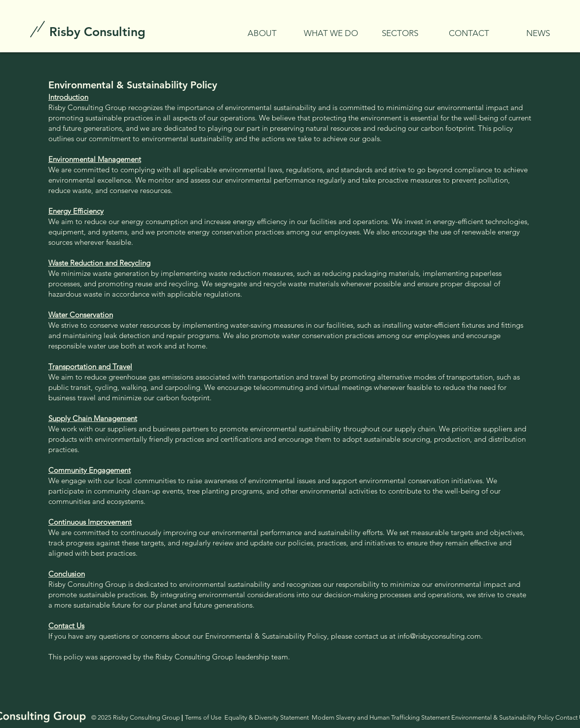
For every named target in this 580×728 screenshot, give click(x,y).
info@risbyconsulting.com (439, 636)
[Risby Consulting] (97, 32)
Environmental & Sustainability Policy (503, 717)
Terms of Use (203, 717)
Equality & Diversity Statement (268, 717)
